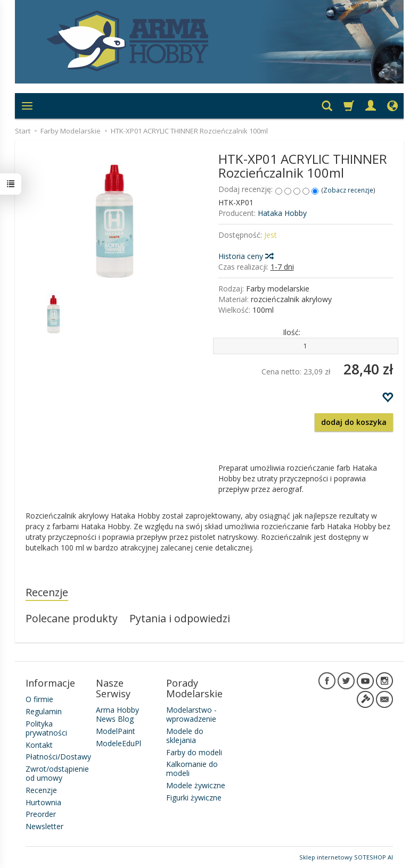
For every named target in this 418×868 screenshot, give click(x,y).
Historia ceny (245, 256)
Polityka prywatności (46, 728)
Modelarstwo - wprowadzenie (191, 714)
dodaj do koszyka (354, 422)
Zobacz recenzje (348, 190)
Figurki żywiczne (194, 798)
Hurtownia (43, 802)
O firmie (39, 699)
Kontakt (39, 745)
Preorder (41, 814)
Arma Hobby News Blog (117, 714)
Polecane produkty (72, 618)
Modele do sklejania (185, 736)
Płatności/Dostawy (58, 757)
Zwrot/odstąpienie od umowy (57, 773)
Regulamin (44, 711)
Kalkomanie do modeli (192, 769)
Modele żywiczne (196, 785)
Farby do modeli (194, 752)
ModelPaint (116, 731)
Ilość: (292, 332)
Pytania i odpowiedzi (180, 618)
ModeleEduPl (118, 743)
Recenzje (47, 592)
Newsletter (44, 826)
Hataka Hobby (282, 213)
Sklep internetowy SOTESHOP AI (346, 857)
